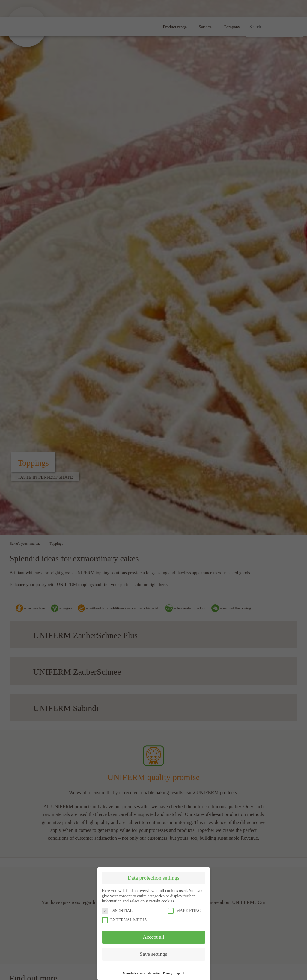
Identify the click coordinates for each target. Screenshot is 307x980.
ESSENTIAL (117, 911)
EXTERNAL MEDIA (125, 920)
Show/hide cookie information (142, 973)
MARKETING (184, 911)
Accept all (153, 937)
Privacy (168, 973)
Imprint (179, 973)
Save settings (153, 954)
